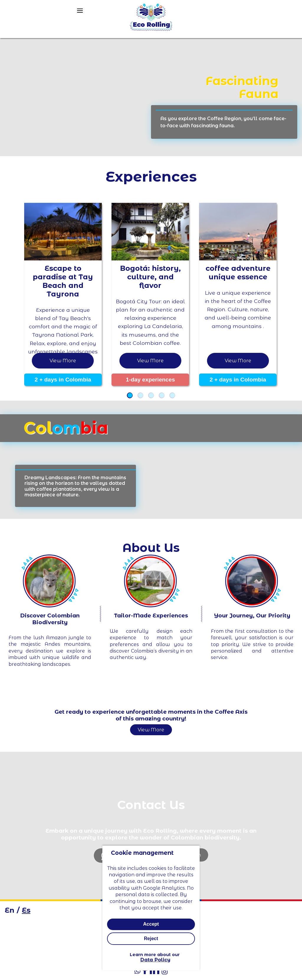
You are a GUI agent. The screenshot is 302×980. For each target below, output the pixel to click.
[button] (130, 395)
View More (151, 730)
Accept (151, 925)
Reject (151, 939)
